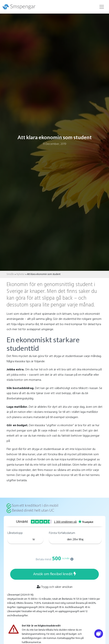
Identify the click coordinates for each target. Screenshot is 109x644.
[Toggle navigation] (102, 7)
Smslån (10, 274)
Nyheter (21, 274)
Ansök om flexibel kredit (55, 574)
